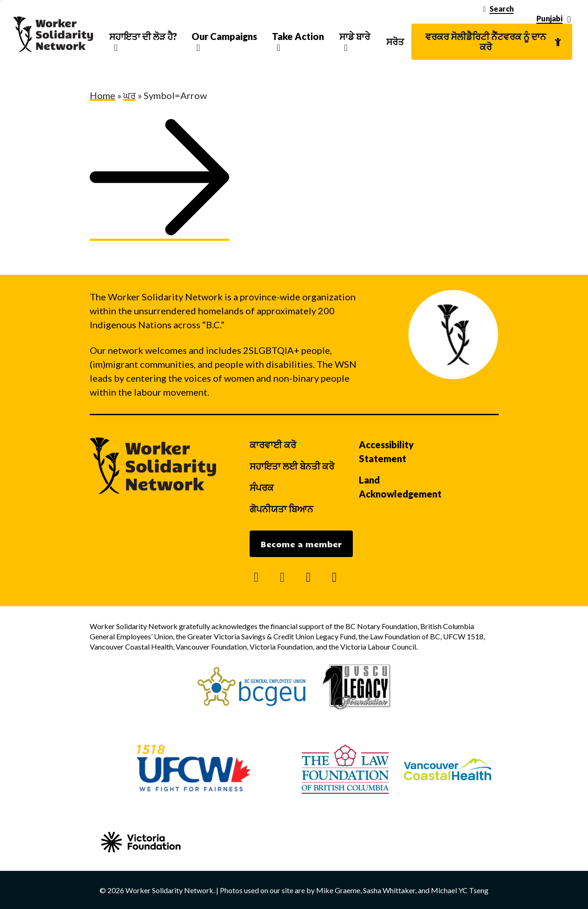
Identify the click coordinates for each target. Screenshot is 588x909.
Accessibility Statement (386, 451)
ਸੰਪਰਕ (262, 487)
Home (102, 95)
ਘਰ (129, 95)
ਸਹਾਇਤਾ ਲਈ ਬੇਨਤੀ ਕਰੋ (292, 466)
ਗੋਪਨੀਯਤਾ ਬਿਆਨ (281, 509)
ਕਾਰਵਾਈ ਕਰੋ (273, 445)
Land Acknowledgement (400, 487)
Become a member (301, 544)
